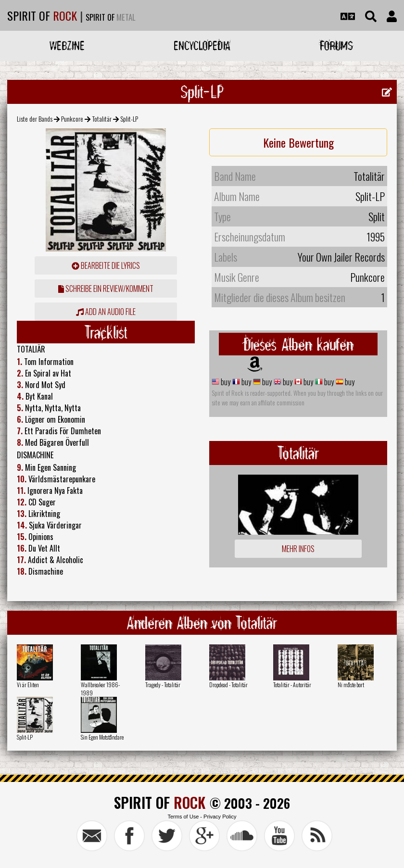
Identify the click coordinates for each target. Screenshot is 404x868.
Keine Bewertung (298, 142)
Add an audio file (106, 312)
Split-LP (25, 737)
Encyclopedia (202, 45)
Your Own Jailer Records (341, 257)
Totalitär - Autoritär (292, 685)
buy (225, 382)
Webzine (67, 45)
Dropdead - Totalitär (228, 685)
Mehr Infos (298, 549)
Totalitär (102, 119)
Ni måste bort (351, 685)
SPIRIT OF (42, 15)
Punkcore (72, 119)
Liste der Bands (35, 119)
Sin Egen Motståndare (102, 737)
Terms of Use (183, 817)
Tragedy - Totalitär (163, 685)
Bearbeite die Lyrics (106, 265)
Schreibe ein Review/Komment (106, 289)
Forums (336, 45)
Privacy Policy (220, 817)
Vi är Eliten (28, 685)
